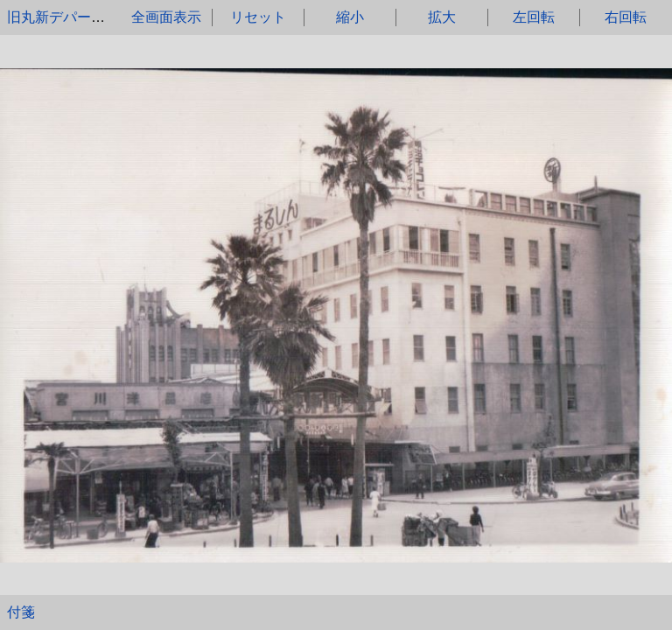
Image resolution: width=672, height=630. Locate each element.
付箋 (21, 612)
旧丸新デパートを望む (77, 17)
